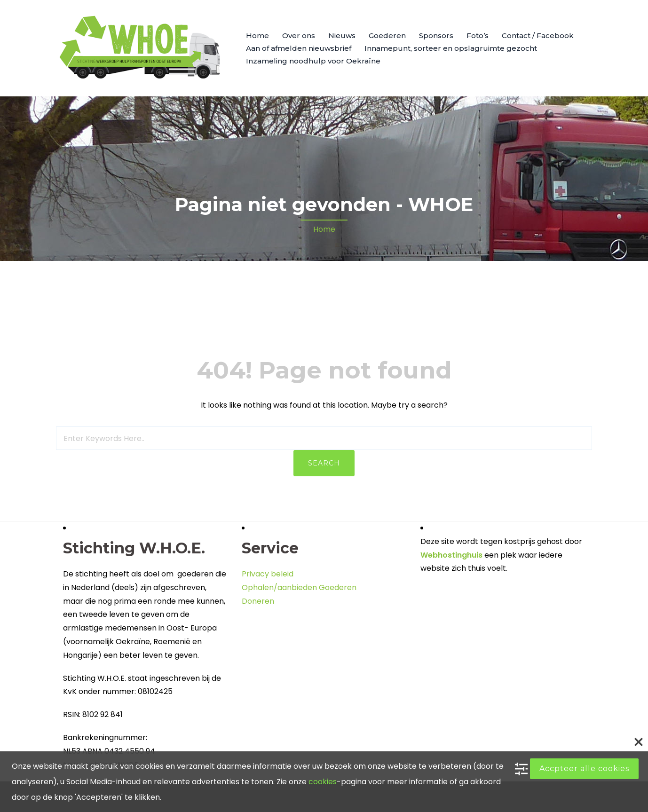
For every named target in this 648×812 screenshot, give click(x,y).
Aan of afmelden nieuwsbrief (299, 48)
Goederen (387, 35)
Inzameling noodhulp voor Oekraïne (313, 61)
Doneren (258, 601)
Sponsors (436, 35)
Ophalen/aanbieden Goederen (299, 587)
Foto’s (478, 35)
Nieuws (342, 35)
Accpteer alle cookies (584, 769)
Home (257, 35)
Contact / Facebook (538, 35)
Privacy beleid (268, 574)
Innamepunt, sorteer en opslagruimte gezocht (451, 48)
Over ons (299, 35)
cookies (323, 782)
